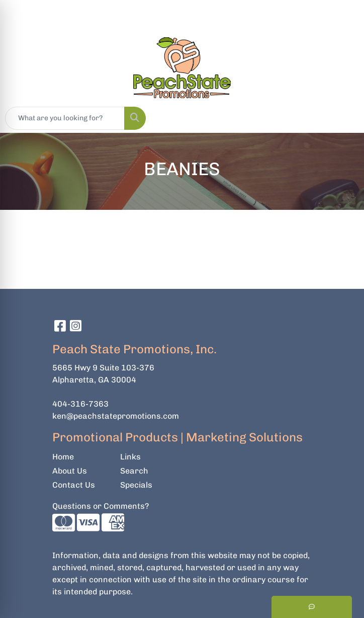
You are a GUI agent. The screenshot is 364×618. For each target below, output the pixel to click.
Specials (136, 485)
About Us (70, 471)
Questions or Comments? (101, 506)
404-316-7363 (80, 404)
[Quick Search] (65, 118)
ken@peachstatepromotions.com (116, 416)
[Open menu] (344, 118)
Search (134, 471)
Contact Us (74, 485)
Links (130, 457)
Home (63, 457)
